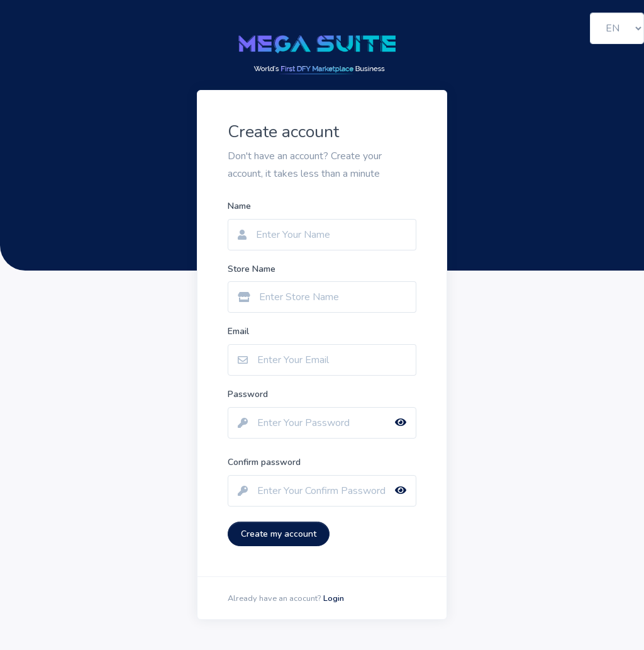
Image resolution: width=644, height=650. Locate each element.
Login (334, 598)
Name (239, 206)
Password (248, 394)
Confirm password (264, 462)
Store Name (252, 269)
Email (238, 331)
